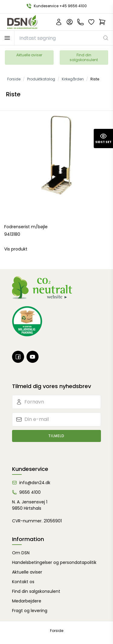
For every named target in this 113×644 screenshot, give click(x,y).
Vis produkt (16, 249)
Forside (57, 631)
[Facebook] (18, 357)
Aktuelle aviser (29, 55)
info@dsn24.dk (35, 483)
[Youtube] (33, 357)
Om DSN (21, 553)
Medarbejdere (27, 601)
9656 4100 (30, 492)
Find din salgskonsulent (84, 57)
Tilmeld (56, 436)
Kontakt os (23, 582)
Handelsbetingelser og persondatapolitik (54, 562)
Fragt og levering (30, 611)
